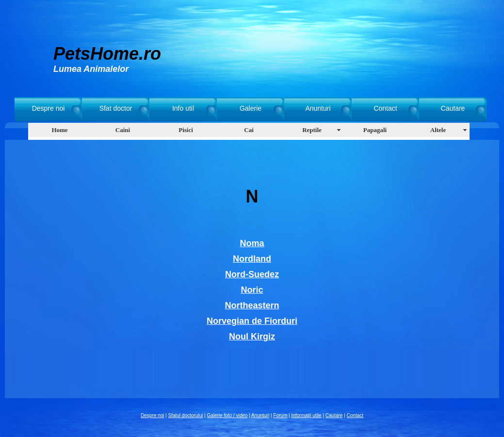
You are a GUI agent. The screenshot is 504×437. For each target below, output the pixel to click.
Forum (280, 415)
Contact (385, 108)
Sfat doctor (116, 108)
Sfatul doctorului (186, 415)
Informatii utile (306, 415)
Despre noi (49, 108)
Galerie (251, 108)
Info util (183, 108)
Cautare (453, 108)
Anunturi (318, 108)
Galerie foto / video (227, 415)
